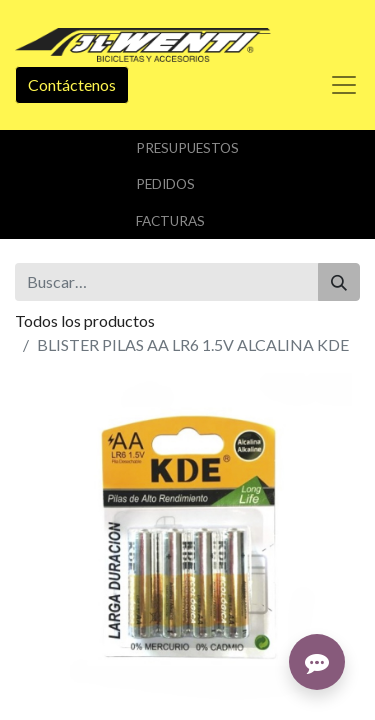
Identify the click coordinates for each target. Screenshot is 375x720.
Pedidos (165, 184)
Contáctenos (72, 84)
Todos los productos (85, 320)
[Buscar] (339, 282)
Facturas (170, 221)
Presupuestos (187, 148)
